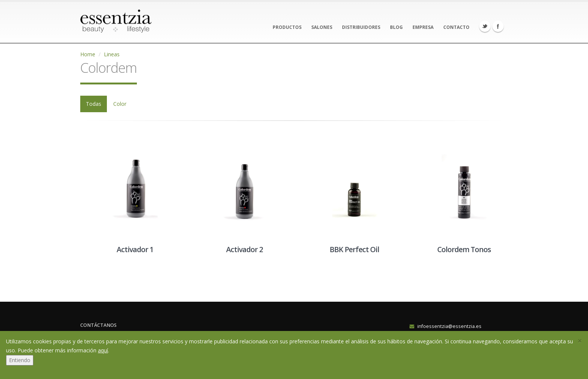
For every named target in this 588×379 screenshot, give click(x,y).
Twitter (485, 26)
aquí (103, 350)
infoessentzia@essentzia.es (449, 326)
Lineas (112, 54)
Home (88, 54)
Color (120, 104)
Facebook (498, 26)
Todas (94, 104)
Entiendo (20, 360)
